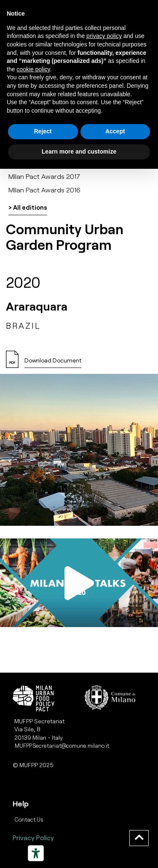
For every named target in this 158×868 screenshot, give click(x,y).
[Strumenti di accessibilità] (36, 853)
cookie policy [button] (33, 69)
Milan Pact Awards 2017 (44, 176)
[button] (53, 363)
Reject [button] (43, 131)
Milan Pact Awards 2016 (44, 190)
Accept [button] (115, 131)
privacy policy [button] (104, 36)
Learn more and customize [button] (79, 151)
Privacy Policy (33, 837)
